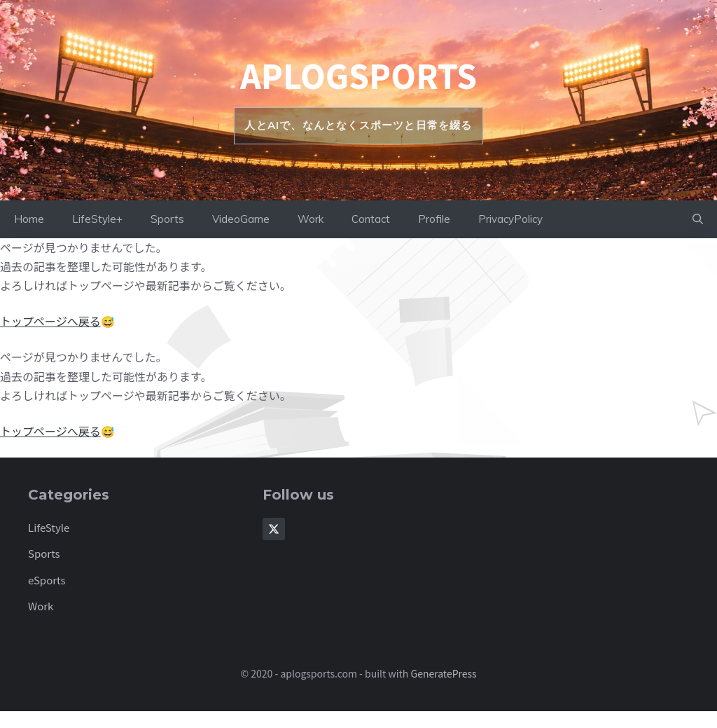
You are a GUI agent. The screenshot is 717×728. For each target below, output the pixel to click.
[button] (698, 219)
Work (311, 219)
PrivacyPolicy (510, 219)
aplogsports (358, 75)
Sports (167, 219)
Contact (371, 219)
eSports (47, 580)
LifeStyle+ (97, 219)
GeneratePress (444, 673)
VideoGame (241, 219)
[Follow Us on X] (274, 529)
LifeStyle (49, 527)
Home (29, 219)
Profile (434, 219)
